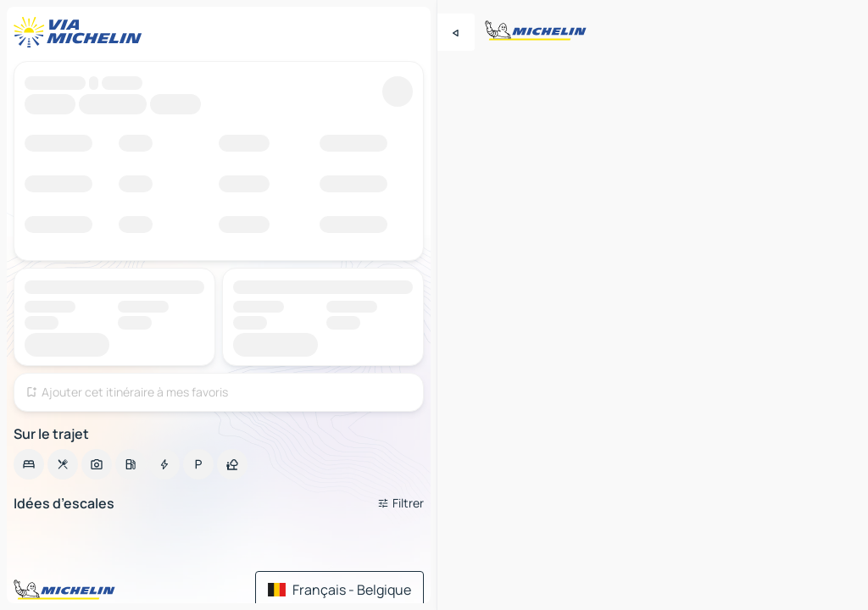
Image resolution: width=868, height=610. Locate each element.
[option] (29, 464)
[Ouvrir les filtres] (401, 503)
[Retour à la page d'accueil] (81, 32)
